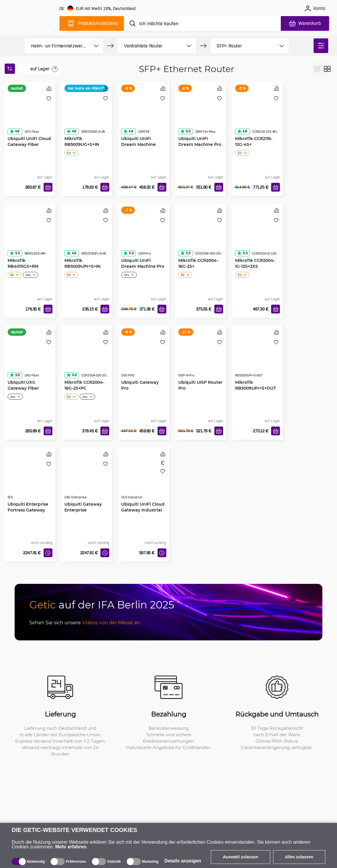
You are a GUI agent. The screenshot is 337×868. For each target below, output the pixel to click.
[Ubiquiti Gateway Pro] (144, 357)
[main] (32, 22)
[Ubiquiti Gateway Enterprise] (87, 479)
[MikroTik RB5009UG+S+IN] (87, 113)
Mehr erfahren (71, 847)
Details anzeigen (183, 861)
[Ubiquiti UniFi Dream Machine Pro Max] (201, 113)
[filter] (321, 46)
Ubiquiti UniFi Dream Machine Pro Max (200, 144)
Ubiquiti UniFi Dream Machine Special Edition (138, 144)
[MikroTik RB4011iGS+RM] (30, 235)
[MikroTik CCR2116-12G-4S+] (258, 113)
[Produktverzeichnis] (92, 23)
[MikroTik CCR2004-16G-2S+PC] (87, 357)
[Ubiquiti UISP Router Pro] (201, 357)
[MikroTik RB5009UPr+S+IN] (87, 235)
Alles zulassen (299, 857)
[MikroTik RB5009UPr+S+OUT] (258, 357)
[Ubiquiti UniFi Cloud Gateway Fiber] (30, 113)
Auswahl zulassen (241, 857)
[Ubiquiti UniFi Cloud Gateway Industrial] (144, 479)
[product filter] (57, 46)
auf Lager (40, 69)
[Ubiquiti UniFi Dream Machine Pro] (144, 235)
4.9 (71, 131)
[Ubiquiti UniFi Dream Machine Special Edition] (144, 113)
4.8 (14, 131)
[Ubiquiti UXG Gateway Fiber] (30, 357)
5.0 (185, 131)
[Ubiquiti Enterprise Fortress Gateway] (30, 479)
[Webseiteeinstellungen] (98, 9)
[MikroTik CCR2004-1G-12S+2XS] (258, 235)
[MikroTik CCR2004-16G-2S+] (201, 235)
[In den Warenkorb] (48, 187)
